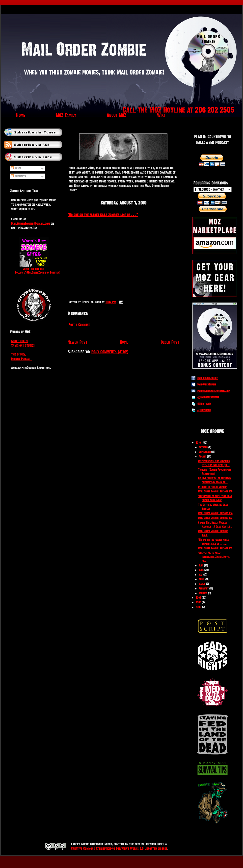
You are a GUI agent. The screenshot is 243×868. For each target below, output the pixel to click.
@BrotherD (204, 404)
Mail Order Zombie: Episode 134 (215, 513)
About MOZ (117, 115)
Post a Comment (79, 325)
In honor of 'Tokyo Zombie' (213, 487)
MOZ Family (66, 115)
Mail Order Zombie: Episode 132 (215, 548)
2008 (198, 602)
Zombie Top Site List (34, 269)
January (203, 593)
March (202, 584)
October (203, 447)
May (201, 575)
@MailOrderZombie (208, 397)
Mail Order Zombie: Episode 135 (215, 491)
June (201, 570)
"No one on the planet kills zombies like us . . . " (103, 215)
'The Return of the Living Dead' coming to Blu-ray (215, 498)
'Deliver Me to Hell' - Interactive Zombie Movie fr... (214, 557)
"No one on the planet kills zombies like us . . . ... (214, 542)
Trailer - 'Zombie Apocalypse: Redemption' (215, 472)
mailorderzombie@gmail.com (214, 391)
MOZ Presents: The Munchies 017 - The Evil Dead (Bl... (214, 463)
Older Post (170, 342)
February (204, 588)
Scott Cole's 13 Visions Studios (23, 343)
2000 (199, 607)
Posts (16, 168)
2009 (198, 598)
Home (21, 115)
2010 (198, 443)
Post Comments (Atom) (110, 352)
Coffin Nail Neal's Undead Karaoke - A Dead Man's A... (215, 525)
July (201, 565)
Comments (18, 176)
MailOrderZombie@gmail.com (30, 224)
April (202, 579)
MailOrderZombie (207, 384)
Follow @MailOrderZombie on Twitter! (37, 273)
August (202, 457)
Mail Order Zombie (208, 378)
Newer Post (77, 342)
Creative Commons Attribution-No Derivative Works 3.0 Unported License (119, 848)
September (205, 452)
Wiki (161, 115)
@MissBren (204, 410)
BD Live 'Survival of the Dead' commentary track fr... (215, 480)
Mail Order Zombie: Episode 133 (215, 518)
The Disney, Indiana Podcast (21, 357)
